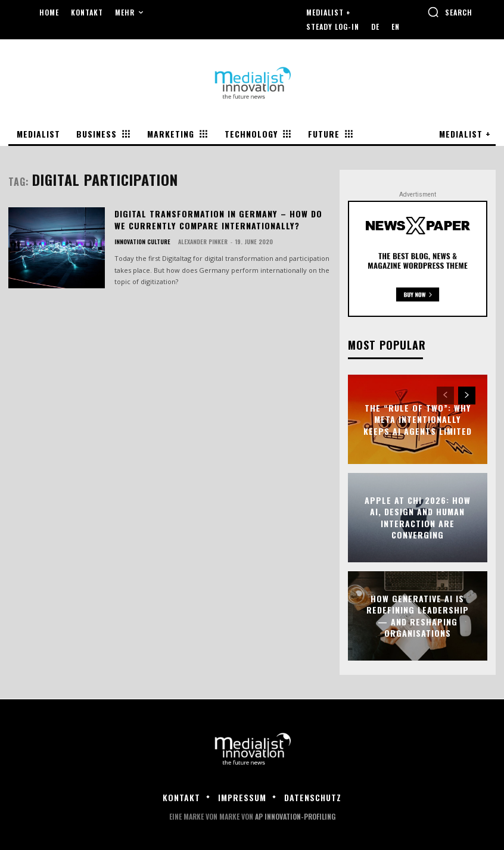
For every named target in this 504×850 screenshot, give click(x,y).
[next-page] (467, 396)
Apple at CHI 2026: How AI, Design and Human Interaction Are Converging (418, 517)
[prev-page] (445, 396)
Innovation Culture (142, 242)
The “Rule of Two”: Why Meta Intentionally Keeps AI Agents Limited (417, 419)
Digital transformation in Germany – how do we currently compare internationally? (217, 219)
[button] (450, 12)
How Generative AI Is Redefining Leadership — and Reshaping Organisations (417, 615)
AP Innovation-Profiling (295, 816)
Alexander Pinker (203, 242)
